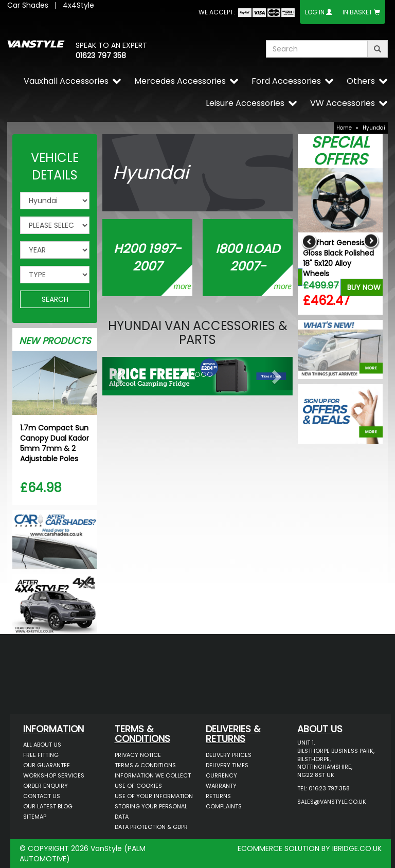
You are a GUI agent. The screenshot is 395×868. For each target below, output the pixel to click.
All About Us (42, 745)
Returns (218, 796)
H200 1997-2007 (147, 257)
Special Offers (340, 151)
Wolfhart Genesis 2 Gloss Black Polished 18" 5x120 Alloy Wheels (338, 258)
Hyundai (374, 128)
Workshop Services (54, 775)
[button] (117, 374)
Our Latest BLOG (48, 806)
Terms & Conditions (145, 765)
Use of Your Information (154, 796)
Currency (221, 775)
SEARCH (55, 299)
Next (371, 241)
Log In (315, 12)
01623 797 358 (101, 56)
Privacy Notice (138, 755)
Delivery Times (227, 765)
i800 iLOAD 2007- (248, 257)
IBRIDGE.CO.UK (357, 848)
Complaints (224, 806)
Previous (309, 241)
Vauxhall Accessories (66, 81)
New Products (55, 341)
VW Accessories (343, 103)
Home (344, 128)
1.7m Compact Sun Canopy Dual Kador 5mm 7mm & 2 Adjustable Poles (55, 443)
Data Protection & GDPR (151, 827)
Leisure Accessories (245, 103)
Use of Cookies (138, 786)
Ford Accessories (286, 81)
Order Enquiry (46, 786)
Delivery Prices (229, 755)
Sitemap (35, 817)
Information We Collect (153, 775)
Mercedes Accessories (180, 81)
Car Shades (28, 5)
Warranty (221, 786)
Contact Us (42, 796)
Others (361, 81)
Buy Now (364, 287)
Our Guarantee (47, 765)
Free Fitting (41, 755)
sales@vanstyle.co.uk (332, 802)
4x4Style (78, 5)
